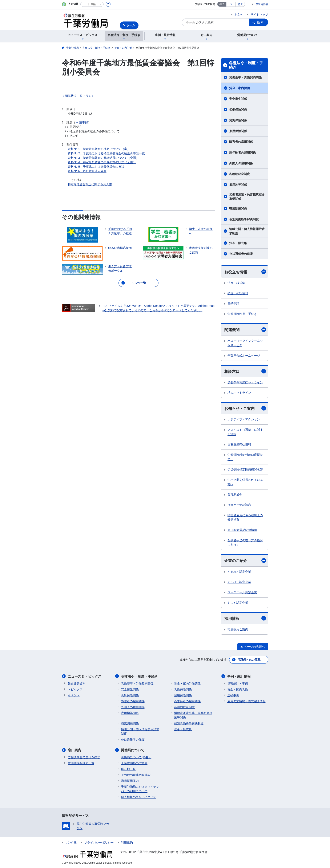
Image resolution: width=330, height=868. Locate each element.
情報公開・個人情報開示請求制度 (247, 231)
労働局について (133, 750)
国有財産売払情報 (239, 445)
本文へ (239, 15)
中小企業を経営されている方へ (245, 482)
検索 (261, 22)
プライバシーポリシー (99, 842)
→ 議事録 (82, 122)
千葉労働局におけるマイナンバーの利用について (140, 789)
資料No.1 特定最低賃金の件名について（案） (99, 149)
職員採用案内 (130, 781)
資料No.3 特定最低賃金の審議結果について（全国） (103, 158)
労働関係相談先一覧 (81, 763)
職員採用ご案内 (238, 629)
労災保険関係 (238, 120)
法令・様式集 (238, 243)
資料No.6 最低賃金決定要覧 (87, 171)
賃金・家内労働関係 (187, 683)
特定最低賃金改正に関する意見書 (90, 184)
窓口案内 (75, 750)
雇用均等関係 (238, 185)
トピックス (75, 689)
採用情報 (245, 618)
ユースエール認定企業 (242, 592)
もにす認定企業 (238, 603)
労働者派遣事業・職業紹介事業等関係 (193, 715)
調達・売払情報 (238, 293)
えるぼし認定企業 (239, 582)
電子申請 (233, 304)
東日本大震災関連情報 (242, 530)
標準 (222, 4)
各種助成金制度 (240, 174)
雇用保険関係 (238, 131)
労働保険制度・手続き (242, 314)
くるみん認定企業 (239, 572)
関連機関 (245, 330)
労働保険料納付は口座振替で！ (245, 457)
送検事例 (233, 695)
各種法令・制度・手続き (246, 65)
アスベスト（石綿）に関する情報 (245, 432)
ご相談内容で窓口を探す (84, 757)
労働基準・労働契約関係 (245, 77)
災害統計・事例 (238, 683)
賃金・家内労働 (240, 88)
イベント (74, 695)
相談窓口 (245, 371)
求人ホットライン (239, 393)
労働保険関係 (238, 110)
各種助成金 (235, 495)
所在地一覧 (128, 769)
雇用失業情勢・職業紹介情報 (246, 701)
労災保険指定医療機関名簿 (245, 470)
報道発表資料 (77, 683)
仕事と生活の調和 (239, 505)
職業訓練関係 (238, 209)
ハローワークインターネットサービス (245, 343)
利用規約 (127, 842)
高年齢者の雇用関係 (242, 152)
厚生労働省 (262, 4)
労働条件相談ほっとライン (245, 382)
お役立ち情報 (245, 272)
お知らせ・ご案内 (245, 408)
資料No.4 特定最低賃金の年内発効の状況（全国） (102, 162)
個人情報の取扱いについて (139, 797)
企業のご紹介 (245, 561)
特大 (240, 4)
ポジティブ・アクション (244, 420)
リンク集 (71, 842)
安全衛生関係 (238, 99)
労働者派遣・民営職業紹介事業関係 (247, 197)
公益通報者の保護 (241, 254)
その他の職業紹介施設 (136, 775)
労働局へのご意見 (249, 660)
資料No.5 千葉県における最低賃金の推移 (96, 167)
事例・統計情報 (239, 676)
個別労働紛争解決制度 (244, 219)
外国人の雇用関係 (241, 163)
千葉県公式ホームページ (244, 356)
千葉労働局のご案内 (134, 763)
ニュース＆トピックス (85, 676)
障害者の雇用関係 (241, 142)
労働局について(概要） (136, 757)
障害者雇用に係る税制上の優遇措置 (245, 518)
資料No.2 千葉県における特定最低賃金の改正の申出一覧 (106, 153)
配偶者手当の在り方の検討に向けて (245, 543)
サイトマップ (259, 15)
